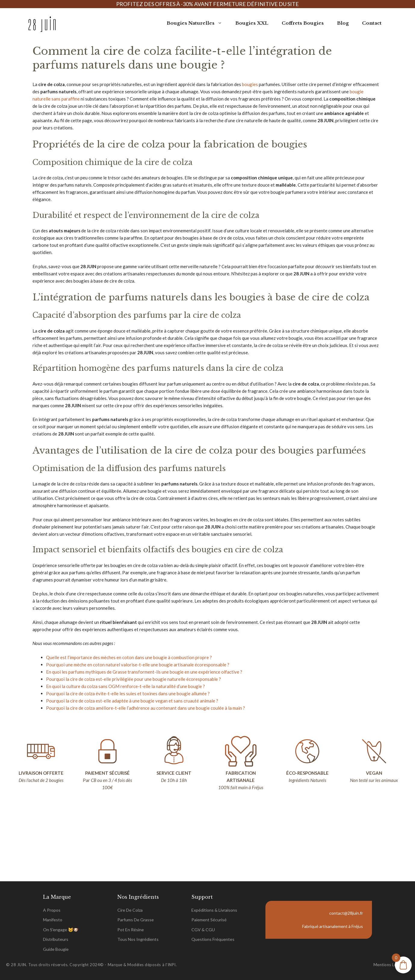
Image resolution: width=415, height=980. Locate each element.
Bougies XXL (252, 23)
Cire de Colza (130, 910)
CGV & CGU (203, 930)
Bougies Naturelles (198, 23)
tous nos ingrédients (138, 939)
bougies (250, 84)
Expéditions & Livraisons (214, 910)
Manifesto (53, 920)
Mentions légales (390, 965)
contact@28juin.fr (346, 913)
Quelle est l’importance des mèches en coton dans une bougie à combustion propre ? (129, 657)
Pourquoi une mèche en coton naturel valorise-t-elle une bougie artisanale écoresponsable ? (138, 665)
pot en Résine (131, 930)
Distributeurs (56, 939)
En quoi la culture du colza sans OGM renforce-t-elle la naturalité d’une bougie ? (125, 686)
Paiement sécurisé (209, 920)
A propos (52, 910)
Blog (343, 23)
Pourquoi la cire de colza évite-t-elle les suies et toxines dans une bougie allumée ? (128, 693)
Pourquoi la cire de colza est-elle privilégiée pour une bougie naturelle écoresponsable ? (133, 679)
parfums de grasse (136, 920)
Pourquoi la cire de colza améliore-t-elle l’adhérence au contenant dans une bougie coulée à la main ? (146, 708)
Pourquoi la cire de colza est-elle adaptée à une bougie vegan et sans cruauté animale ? (132, 701)
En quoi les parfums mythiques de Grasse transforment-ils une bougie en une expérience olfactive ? (144, 672)
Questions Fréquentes (213, 939)
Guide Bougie (56, 949)
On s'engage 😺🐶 (61, 930)
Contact (372, 23)
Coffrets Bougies (303, 23)
